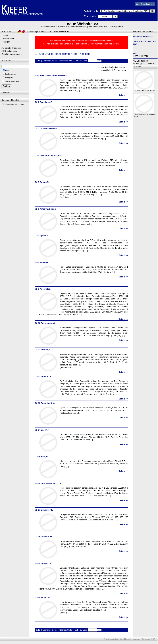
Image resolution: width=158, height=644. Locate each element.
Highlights (6, 42)
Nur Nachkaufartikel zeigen (113, 67)
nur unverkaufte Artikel (12, 81)
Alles (7, 70)
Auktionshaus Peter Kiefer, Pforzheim (118, 639)
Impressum (137, 639)
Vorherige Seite (50, 61)
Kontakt (49, 31)
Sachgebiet (9, 78)
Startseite (31, 31)
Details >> (123, 95)
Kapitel (5, 36)
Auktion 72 (6, 31)
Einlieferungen (8, 39)
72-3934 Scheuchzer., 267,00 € (145, 90)
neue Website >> (83, 24)
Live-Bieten (140, 56)
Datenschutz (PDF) (149, 639)
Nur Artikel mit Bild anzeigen (113, 70)
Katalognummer (11, 74)
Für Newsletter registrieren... (14, 104)
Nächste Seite (66, 61)
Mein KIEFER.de (61, 31)
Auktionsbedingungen (11, 48)
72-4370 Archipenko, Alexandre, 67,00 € (145, 115)
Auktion (41, 31)
